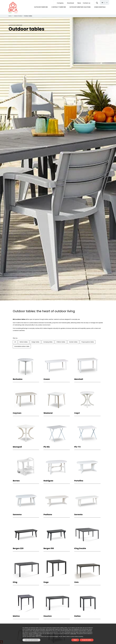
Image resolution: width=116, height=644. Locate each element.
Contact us (86, 3)
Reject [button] (75, 640)
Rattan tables (24, 150)
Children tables (61, 150)
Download (71, 3)
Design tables (35, 150)
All (15, 150)
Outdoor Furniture (41, 7)
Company (60, 3)
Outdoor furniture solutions (80, 7)
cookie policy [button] (73, 634)
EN (103, 3)
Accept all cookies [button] (87, 640)
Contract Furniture (59, 7)
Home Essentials (100, 7)
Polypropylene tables (88, 150)
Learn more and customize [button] (31, 640)
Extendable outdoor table (22, 155)
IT (107, 3)
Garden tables (73, 150)
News (79, 3)
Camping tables (48, 150)
